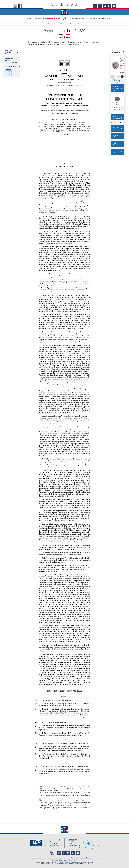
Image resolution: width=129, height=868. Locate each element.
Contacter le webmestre (71, 862)
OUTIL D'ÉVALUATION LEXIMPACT (91, 858)
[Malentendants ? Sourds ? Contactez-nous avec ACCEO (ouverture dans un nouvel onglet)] (51, 853)
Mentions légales (40, 862)
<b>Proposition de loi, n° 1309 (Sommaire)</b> (12, 52)
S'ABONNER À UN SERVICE (71, 858)
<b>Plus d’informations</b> (117, 51)
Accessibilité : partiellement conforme (55, 862)
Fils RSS (80, 862)
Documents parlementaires (56, 24)
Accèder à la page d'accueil (64, 11)
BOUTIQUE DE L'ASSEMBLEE (36, 858)
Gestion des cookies (88, 862)
